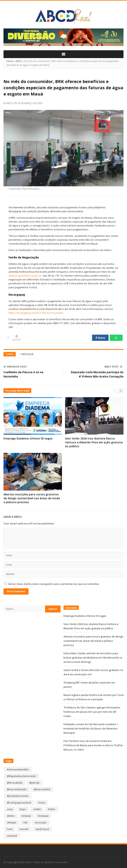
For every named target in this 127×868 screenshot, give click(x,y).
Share (100, 338)
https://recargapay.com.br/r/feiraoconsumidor (36, 313)
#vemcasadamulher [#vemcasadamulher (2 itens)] (18, 769)
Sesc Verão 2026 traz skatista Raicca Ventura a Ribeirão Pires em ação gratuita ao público (94, 442)
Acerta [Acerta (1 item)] (42, 803)
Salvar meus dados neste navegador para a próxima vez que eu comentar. (54, 584)
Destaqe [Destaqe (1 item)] (26, 816)
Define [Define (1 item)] (52, 809)
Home (10, 61)
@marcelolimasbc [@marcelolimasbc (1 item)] (17, 789)
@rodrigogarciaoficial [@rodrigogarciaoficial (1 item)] (19, 803)
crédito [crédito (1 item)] (37, 809)
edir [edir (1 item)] (26, 822)
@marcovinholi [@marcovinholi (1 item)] (42, 789)
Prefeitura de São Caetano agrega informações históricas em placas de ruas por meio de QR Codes (92, 712)
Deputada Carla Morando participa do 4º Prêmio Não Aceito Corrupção (97, 374)
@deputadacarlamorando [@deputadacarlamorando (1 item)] (21, 776)
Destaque (27, 354)
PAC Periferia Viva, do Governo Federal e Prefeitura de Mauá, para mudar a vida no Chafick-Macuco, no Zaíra (93, 745)
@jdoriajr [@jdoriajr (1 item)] (34, 783)
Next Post (113, 367)
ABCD (19, 61)
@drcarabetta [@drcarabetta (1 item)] (15, 783)
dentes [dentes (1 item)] (11, 816)
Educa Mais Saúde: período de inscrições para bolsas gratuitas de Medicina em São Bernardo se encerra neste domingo (93, 658)
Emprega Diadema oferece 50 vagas (28, 438)
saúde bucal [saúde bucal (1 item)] (42, 829)
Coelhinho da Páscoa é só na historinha (23, 374)
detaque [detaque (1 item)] (12, 822)
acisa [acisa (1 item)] (10, 809)
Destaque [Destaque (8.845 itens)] (43, 816)
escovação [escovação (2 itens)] (41, 822)
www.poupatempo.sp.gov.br (25, 276)
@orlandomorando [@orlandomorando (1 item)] (18, 796)
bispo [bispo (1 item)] (23, 809)
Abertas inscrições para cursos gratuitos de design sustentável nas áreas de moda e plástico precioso (32, 498)
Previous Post (15, 367)
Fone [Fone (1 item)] (10, 829)
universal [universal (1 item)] (12, 836)
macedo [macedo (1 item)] (24, 829)
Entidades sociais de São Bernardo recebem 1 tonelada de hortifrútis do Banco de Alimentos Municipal (91, 728)
